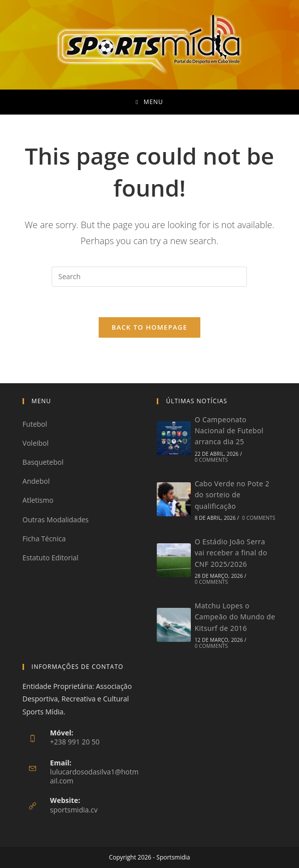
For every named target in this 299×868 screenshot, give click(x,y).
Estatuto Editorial (51, 558)
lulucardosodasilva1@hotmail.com (94, 776)
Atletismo (38, 500)
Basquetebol (43, 462)
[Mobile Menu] (149, 102)
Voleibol (36, 443)
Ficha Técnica (44, 539)
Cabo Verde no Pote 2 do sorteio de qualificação (232, 495)
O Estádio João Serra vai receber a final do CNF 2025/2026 (231, 553)
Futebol (35, 424)
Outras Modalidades (56, 520)
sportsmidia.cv (74, 810)
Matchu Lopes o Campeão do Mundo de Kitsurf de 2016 (235, 617)
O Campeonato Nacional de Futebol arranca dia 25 (229, 431)
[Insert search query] (149, 277)
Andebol (36, 481)
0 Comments (211, 460)
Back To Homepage (149, 327)
